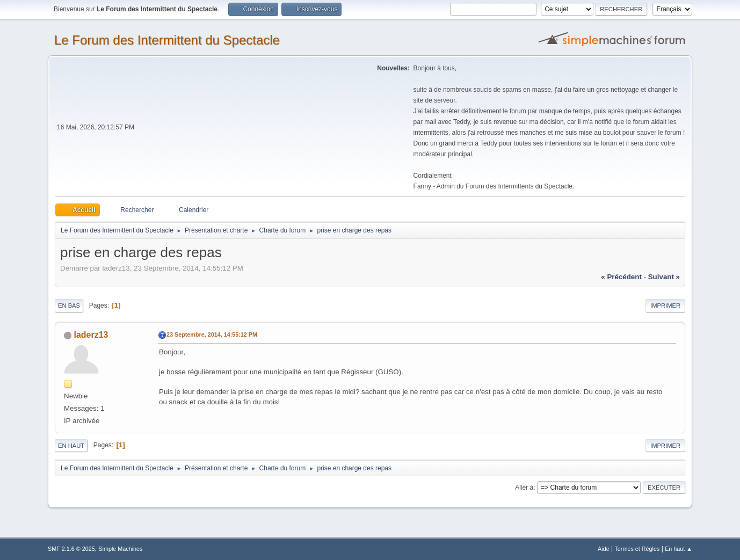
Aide (604, 549)
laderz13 (91, 335)
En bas (69, 306)
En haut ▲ (679, 549)
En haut (71, 446)
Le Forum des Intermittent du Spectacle (167, 40)
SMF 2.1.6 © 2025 (71, 549)
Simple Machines (120, 549)
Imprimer (665, 306)
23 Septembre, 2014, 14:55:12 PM (212, 334)
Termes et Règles (637, 549)
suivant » (664, 277)
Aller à (524, 488)
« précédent (621, 277)
